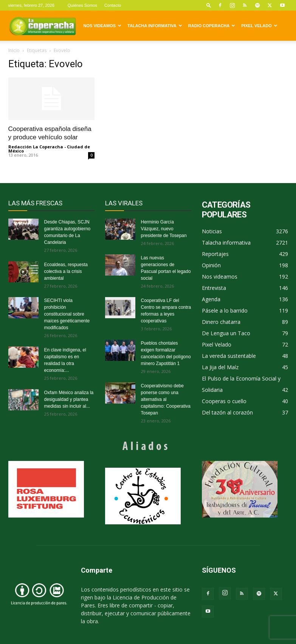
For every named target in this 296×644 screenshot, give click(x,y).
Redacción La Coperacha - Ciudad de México (49, 149)
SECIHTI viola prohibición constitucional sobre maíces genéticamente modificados (67, 314)
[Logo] (42, 26)
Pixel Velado (259, 26)
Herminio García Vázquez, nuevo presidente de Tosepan (164, 229)
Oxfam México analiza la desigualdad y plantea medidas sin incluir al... (69, 399)
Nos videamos (103, 26)
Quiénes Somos (82, 5)
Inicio (14, 50)
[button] (209, 5)
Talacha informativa (155, 26)
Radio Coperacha (212, 26)
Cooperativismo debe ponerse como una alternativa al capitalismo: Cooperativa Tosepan (166, 399)
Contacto (113, 5)
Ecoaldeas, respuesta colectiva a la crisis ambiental (66, 271)
